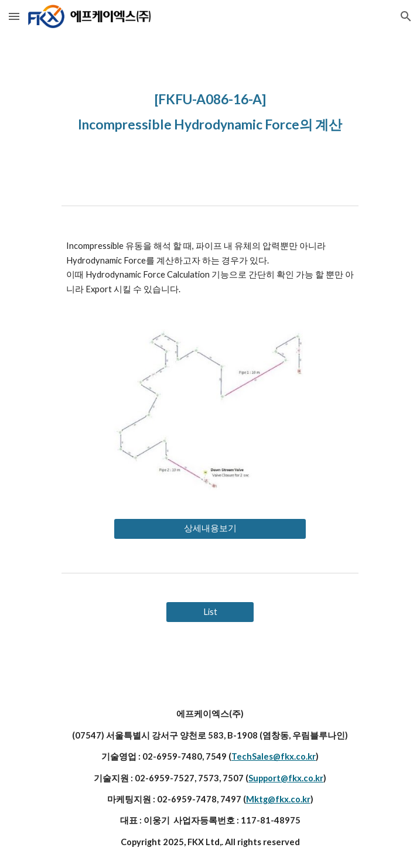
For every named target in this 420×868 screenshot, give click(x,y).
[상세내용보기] (210, 529)
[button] (14, 16)
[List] (210, 612)
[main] (210, 110)
